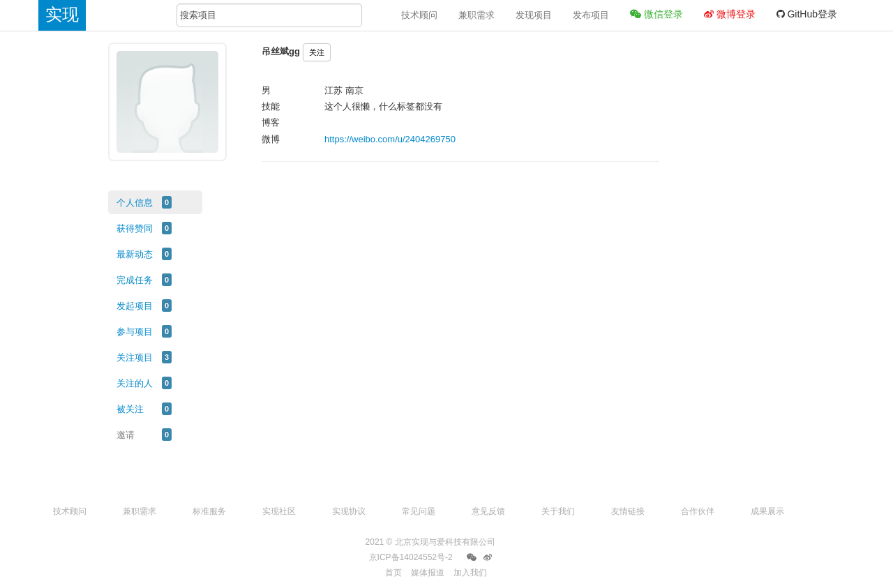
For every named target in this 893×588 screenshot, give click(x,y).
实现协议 (349, 511)
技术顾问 (419, 15)
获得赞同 (135, 228)
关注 (317, 52)
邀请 (126, 435)
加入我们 (470, 573)
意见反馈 (488, 511)
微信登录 (656, 14)
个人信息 (135, 203)
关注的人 (135, 383)
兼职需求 (476, 15)
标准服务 (209, 511)
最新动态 (135, 254)
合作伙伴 (698, 511)
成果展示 (767, 511)
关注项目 (135, 357)
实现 (62, 14)
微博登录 (730, 14)
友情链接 (628, 511)
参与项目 (135, 332)
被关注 (130, 409)
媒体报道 (428, 573)
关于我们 (558, 511)
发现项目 (534, 15)
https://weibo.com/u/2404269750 (390, 139)
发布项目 (591, 15)
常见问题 (419, 511)
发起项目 (135, 306)
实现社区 (279, 511)
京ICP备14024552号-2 (411, 557)
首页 (393, 573)
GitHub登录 (807, 14)
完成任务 (135, 280)
